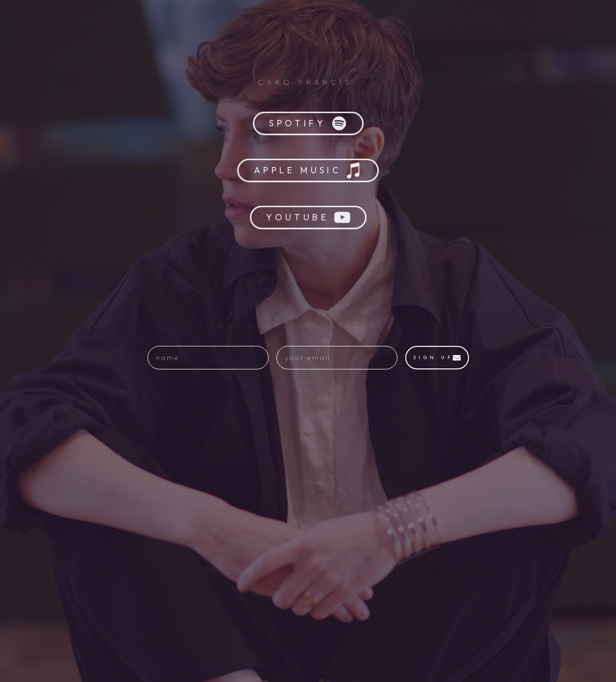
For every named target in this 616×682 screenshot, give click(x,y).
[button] (308, 125)
